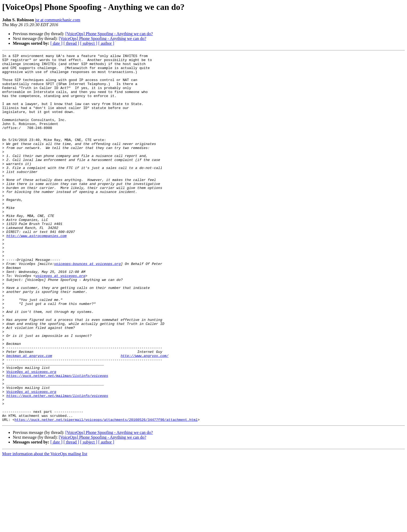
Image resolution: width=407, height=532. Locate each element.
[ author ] (106, 43)
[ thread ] (71, 43)
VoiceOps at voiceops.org (31, 436)
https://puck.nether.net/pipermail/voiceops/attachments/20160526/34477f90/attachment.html (106, 493)
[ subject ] (89, 43)
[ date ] (56, 43)
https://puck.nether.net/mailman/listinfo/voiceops (57, 440)
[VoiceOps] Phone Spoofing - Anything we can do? (109, 34)
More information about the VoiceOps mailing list (45, 527)
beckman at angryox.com (29, 416)
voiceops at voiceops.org (60, 320)
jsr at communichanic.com (58, 20)
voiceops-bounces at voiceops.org (87, 306)
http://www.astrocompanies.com (37, 272)
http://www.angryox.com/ (145, 416)
